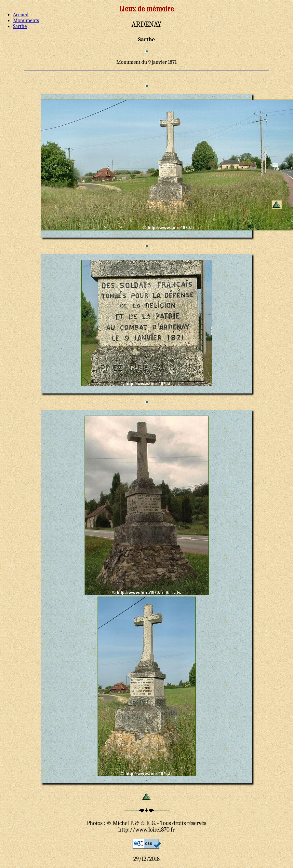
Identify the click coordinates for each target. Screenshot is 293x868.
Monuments (26, 21)
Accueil (21, 15)
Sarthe (20, 26)
